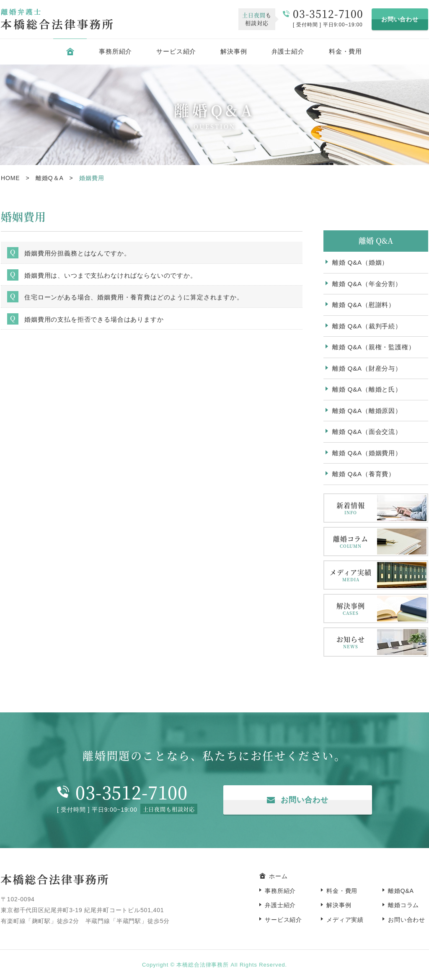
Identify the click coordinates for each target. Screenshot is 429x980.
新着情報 (351, 508)
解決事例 (234, 51)
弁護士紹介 (288, 51)
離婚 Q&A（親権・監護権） (374, 347)
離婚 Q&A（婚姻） (360, 262)
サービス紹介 (176, 51)
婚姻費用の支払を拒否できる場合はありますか (94, 319)
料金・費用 (345, 51)
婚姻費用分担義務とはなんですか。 (77, 253)
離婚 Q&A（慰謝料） (364, 305)
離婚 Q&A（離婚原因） (367, 411)
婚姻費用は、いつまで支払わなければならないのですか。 (111, 275)
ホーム (278, 876)
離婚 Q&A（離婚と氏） (367, 389)
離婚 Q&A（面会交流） (367, 432)
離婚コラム (351, 542)
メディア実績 (351, 575)
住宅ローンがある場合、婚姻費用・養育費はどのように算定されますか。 (134, 297)
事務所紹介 (115, 51)
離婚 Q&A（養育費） (364, 474)
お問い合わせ (400, 19)
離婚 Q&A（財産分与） (367, 368)
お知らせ (351, 642)
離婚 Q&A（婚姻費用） (367, 453)
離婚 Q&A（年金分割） (367, 284)
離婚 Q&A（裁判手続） (367, 326)
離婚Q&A (401, 891)
